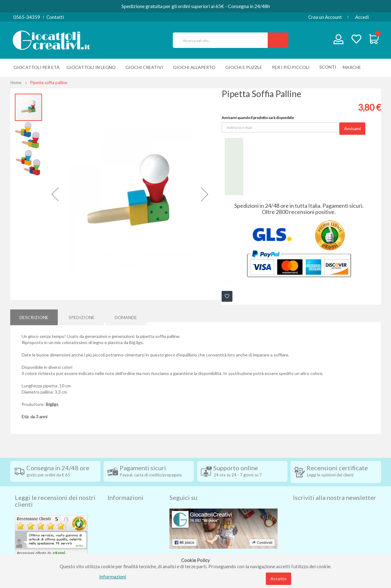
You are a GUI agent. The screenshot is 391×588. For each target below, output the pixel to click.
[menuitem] (353, 67)
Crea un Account (325, 17)
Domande (126, 315)
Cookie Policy (122, 548)
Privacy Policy (122, 538)
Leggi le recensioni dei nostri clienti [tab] (55, 490)
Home (16, 83)
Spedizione (82, 315)
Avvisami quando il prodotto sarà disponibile (258, 118)
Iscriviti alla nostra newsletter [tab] (335, 487)
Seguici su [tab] (183, 487)
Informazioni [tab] (125, 487)
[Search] (278, 40)
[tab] (34, 316)
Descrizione (34, 315)
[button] (55, 194)
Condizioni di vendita (129, 510)
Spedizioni (118, 501)
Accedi (362, 17)
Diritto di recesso (126, 520)
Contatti (55, 17)
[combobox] (223, 40)
